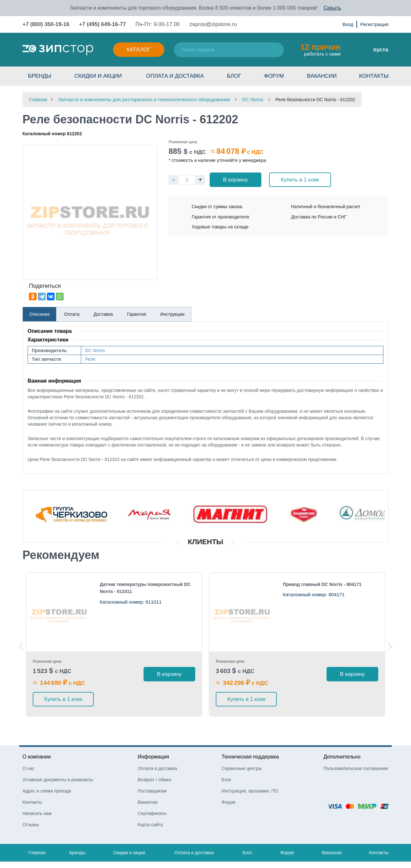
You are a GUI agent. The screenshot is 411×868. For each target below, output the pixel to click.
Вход (348, 24)
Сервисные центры (242, 748)
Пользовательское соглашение (356, 748)
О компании (37, 736)
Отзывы (31, 804)
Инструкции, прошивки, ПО (250, 770)
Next (390, 636)
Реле (90, 359)
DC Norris (95, 350)
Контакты (374, 76)
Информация (153, 736)
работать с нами (320, 49)
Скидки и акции (98, 76)
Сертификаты (152, 793)
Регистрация (374, 24)
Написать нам (37, 793)
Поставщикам (152, 770)
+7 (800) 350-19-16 (46, 24)
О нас (28, 748)
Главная (37, 832)
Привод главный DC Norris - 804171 (322, 584)
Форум (274, 76)
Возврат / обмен (155, 759)
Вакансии (322, 76)
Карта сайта (150, 804)
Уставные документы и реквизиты (58, 759)
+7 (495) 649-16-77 (102, 24)
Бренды (40, 76)
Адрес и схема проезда (47, 770)
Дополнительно (342, 736)
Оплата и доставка (175, 76)
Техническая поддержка (250, 736)
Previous (21, 636)
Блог (234, 76)
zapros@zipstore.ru (213, 24)
